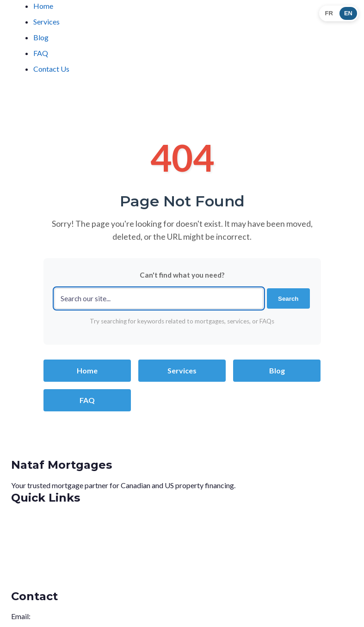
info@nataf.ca (54, 616)
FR (329, 13)
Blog (41, 37)
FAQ (41, 53)
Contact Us (51, 69)
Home (43, 6)
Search (288, 299)
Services (46, 22)
